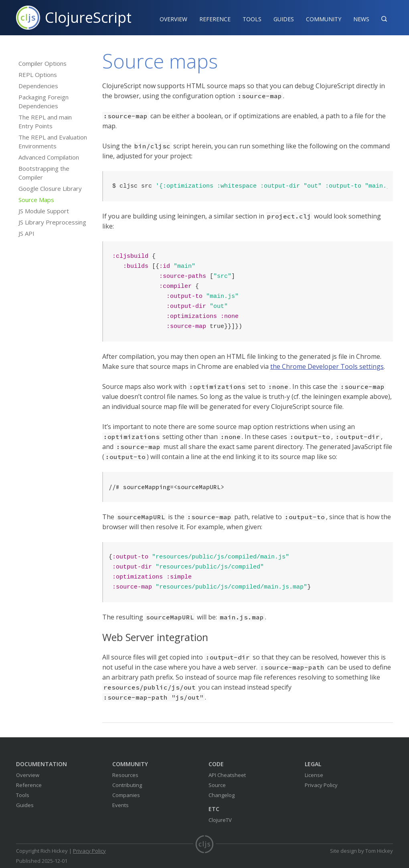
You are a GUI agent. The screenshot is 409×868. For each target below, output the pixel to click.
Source (217, 785)
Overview (173, 19)
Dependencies (38, 86)
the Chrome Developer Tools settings (327, 366)
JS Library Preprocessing (52, 222)
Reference (29, 785)
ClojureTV (220, 820)
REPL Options (38, 75)
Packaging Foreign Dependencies (44, 101)
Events (120, 805)
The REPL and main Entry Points (45, 121)
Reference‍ (215, 19)
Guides (284, 19)
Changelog (222, 795)
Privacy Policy (321, 785)
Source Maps (36, 200)
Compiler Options (43, 63)
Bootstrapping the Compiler (44, 173)
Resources (125, 775)
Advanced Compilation (49, 157)
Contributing (127, 785)
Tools (252, 19)
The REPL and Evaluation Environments (53, 142)
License (314, 775)
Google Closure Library (50, 188)
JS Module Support (44, 211)
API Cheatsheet (227, 775)
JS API (26, 233)
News (361, 19)
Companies (126, 795)
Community (324, 19)
